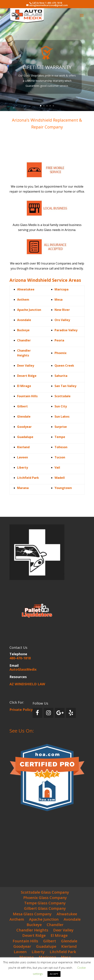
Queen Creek (64, 366)
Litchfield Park (28, 478)
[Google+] (60, 713)
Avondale (24, 320)
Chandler (24, 340)
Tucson (60, 457)
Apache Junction (29, 310)
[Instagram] (49, 713)
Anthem (17, 919)
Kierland (69, 946)
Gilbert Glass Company (45, 908)
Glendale (24, 417)
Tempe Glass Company (45, 903)
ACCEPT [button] (54, 974)
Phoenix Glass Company (45, 898)
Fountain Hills (25, 941)
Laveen (20, 952)
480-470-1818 (20, 658)
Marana (27, 957)
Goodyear (24, 427)
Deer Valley (63, 930)
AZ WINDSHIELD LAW (27, 684)
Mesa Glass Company (32, 914)
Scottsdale (63, 396)
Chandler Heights (32, 930)
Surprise (61, 427)
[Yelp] (71, 713)
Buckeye (23, 330)
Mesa (59, 300)
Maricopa (62, 289)
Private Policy (21, 710)
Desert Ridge (34, 935)
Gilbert (22, 406)
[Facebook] (37, 713)
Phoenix (60, 353)
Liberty (38, 952)
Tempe (60, 437)
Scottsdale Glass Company (45, 892)
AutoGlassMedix (23, 669)
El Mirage (59, 935)
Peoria (59, 340)
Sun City (61, 406)
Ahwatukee (26, 289)
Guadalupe (46, 946)
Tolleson (61, 447)
